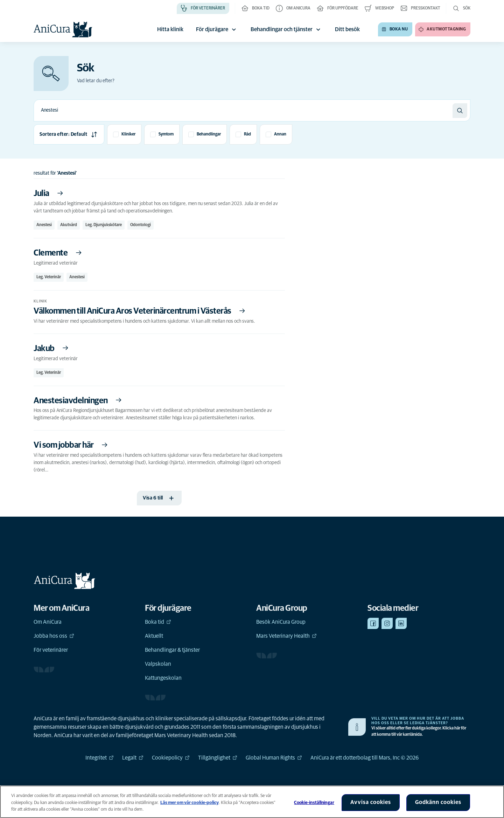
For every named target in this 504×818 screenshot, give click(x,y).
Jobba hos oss (54, 636)
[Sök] (460, 111)
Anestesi (44, 225)
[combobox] (243, 110)
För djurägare (217, 29)
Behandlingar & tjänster (172, 650)
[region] (252, 802)
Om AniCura (48, 622)
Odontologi (141, 225)
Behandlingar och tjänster (286, 29)
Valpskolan (158, 664)
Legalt (133, 758)
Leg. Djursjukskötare (104, 225)
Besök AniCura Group (281, 622)
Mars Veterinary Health (286, 636)
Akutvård (69, 225)
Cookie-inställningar (314, 803)
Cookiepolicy (171, 758)
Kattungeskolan (163, 678)
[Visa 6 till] (159, 498)
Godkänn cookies (438, 802)
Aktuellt (154, 636)
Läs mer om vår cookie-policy (190, 803)
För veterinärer (51, 650)
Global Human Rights (274, 758)
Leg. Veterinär (49, 277)
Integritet (100, 758)
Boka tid (158, 622)
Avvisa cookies (371, 802)
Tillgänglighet (218, 758)
